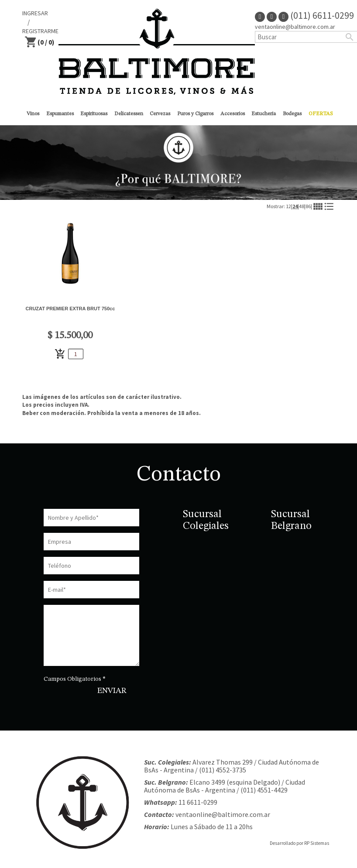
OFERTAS (321, 114)
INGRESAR (35, 13)
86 (308, 206)
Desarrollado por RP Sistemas (299, 843)
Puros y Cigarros (195, 114)
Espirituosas (94, 114)
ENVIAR (112, 691)
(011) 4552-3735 (223, 770)
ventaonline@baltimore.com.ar (223, 814)
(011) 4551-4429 (264, 790)
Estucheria (264, 114)
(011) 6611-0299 (316, 15)
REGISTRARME (40, 31)
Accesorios (233, 114)
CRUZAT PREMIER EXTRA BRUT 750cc (70, 309)
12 (288, 206)
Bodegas (292, 114)
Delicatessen (129, 114)
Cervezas (160, 114)
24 (295, 206)
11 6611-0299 (198, 802)
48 (302, 206)
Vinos (33, 114)
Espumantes (60, 114)
